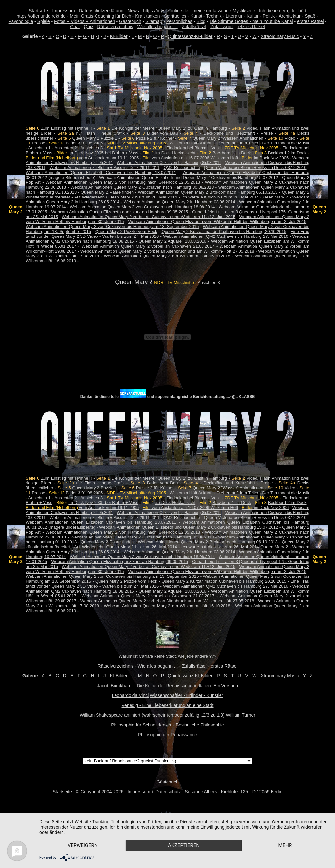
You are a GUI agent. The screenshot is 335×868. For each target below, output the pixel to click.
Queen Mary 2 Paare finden (107, 192)
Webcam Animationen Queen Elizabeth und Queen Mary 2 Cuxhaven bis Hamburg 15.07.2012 (189, 177)
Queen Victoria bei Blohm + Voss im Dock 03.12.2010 (255, 168)
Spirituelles (175, 16)
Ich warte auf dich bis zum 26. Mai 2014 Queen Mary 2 (235, 197)
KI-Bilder (119, 36)
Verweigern (83, 845)
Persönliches (179, 21)
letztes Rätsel (251, 27)
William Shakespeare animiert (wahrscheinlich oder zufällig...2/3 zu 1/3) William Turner (167, 715)
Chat (75, 27)
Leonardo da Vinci (130, 695)
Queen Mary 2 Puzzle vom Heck (126, 231)
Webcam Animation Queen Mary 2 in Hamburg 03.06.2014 (179, 202)
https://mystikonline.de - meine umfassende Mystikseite (199, 11)
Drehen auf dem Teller (238, 143)
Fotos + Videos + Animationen (85, 21)
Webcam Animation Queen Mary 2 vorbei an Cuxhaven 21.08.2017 (148, 246)
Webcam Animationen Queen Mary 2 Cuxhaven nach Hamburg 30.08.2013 (142, 187)
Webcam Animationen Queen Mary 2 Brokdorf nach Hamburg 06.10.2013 (208, 192)
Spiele (44, 21)
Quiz (88, 27)
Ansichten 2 (65, 148)
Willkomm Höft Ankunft (191, 143)
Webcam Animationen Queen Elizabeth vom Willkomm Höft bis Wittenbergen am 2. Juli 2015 (217, 222)
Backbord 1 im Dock (232, 153)
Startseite (38, 11)
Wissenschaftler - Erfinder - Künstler (186, 695)
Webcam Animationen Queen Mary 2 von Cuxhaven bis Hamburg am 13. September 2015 (112, 226)
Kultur (253, 16)
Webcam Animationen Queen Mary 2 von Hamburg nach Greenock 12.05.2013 (123, 182)
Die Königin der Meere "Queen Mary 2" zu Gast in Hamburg (162, 128)
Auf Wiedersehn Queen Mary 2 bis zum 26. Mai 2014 (126, 197)
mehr (285, 845)
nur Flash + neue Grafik (91, 133)
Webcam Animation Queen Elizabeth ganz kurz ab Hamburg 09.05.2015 (120, 212)
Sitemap (154, 21)
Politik (269, 16)
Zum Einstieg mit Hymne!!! (59, 128)
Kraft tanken (148, 16)
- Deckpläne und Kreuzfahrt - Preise (228, 133)
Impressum (63, 11)
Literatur (234, 16)
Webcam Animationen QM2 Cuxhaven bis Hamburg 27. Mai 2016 (225, 236)
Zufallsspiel (222, 27)
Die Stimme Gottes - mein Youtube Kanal (251, 21)
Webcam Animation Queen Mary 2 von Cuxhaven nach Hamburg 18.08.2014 (142, 207)
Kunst (196, 16)
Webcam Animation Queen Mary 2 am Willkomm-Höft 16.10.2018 (167, 256)
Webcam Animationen (169, 163)
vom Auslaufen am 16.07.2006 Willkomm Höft (190, 158)
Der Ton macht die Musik (286, 143)
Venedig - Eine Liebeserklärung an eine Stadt (168, 705)
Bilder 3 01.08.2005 (76, 143)
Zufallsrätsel (194, 27)
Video (281, 138)
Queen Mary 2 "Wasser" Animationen (221, 138)
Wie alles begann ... (158, 27)
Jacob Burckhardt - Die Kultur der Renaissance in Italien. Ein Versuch (167, 686)
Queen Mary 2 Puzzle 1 (87, 138)
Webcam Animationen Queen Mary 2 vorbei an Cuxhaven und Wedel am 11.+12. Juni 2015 (149, 217)
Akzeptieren (184, 845)
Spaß (310, 16)
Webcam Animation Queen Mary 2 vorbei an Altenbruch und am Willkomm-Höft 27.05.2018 (167, 251)
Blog (201, 21)
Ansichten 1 (40, 148)
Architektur (290, 16)
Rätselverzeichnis (115, 27)
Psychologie (21, 21)
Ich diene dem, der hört (283, 11)
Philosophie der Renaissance (167, 735)
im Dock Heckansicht (175, 153)
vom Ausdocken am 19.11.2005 (82, 158)
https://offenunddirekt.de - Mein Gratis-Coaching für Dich (74, 16)
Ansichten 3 (92, 148)
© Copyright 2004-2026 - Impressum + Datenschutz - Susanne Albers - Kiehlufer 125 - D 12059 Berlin (179, 792)
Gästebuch (130, 21)
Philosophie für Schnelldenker (141, 725)
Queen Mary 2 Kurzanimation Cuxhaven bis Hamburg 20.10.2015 (224, 231)
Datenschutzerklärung (101, 11)
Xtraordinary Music (280, 36)
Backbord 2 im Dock (287, 153)
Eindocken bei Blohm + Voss (193, 148)
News (133, 11)
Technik (214, 16)
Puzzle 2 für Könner (148, 138)
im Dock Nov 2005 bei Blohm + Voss (103, 153)
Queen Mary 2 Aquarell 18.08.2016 (173, 241)
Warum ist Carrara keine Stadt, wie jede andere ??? (168, 656)
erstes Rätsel (310, 21)
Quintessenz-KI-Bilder (190, 36)
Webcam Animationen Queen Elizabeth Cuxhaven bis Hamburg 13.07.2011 (101, 172)
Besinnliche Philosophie (200, 725)
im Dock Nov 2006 (265, 158)
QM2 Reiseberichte (182, 168)
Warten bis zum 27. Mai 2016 (131, 236)
